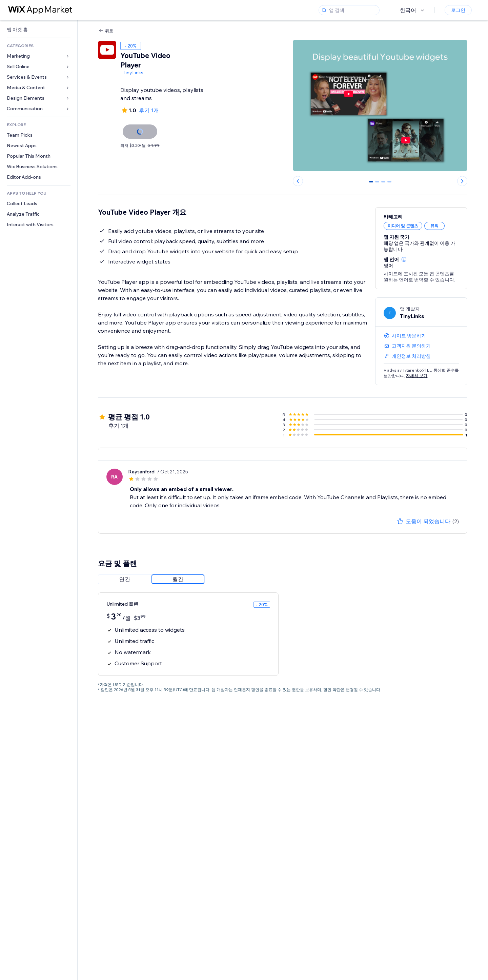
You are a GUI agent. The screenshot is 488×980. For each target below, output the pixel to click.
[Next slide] (462, 181)
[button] (404, 259)
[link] (39, 30)
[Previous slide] (298, 181)
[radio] (125, 579)
